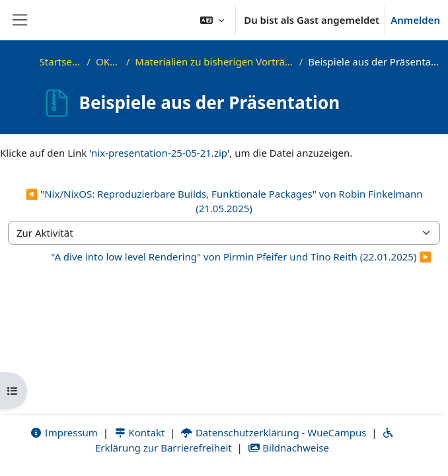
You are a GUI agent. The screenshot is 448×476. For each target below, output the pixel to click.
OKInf (108, 61)
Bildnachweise (288, 448)
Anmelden (415, 20)
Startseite (61, 61)
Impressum (64, 432)
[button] (212, 20)
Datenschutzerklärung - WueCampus (273, 432)
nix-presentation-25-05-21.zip (159, 153)
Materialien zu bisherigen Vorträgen (214, 61)
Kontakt (139, 432)
